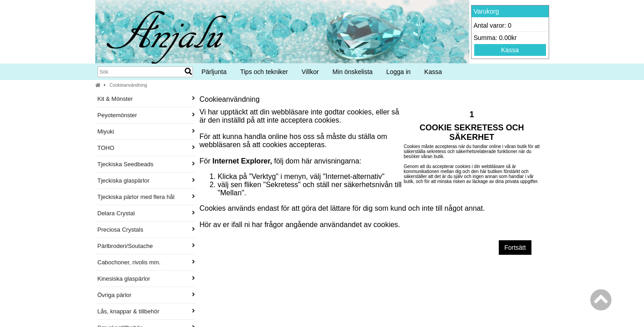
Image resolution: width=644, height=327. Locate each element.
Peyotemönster (146, 115)
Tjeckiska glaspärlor (146, 181)
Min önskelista (352, 72)
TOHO (146, 148)
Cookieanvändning (128, 85)
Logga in (398, 72)
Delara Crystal (146, 213)
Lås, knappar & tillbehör (146, 311)
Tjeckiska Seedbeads (146, 164)
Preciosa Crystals (146, 230)
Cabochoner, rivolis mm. (146, 262)
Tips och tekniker (264, 72)
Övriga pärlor (146, 295)
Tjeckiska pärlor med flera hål (146, 197)
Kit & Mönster (146, 99)
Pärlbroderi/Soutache (146, 246)
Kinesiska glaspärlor (146, 279)
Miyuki (146, 131)
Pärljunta (214, 72)
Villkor (310, 72)
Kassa (510, 50)
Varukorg (487, 11)
